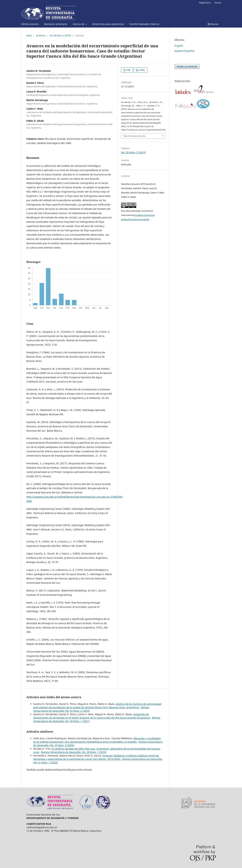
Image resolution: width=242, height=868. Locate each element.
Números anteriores (56, 24)
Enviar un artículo (187, 66)
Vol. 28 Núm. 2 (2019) (60, 35)
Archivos (41, 35)
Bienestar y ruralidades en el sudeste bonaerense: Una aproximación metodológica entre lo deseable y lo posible (97, 740)
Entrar (218, 3)
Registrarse (205, 3)
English (179, 46)
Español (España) (184, 51)
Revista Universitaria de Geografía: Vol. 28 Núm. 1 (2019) (74, 752)
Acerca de (79, 24)
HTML (142, 70)
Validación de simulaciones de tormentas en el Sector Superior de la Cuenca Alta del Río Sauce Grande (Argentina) (92, 716)
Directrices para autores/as (108, 24)
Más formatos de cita (135, 136)
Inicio (29, 35)
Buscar (213, 24)
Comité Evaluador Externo (144, 24)
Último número (30, 24)
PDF (128, 70)
